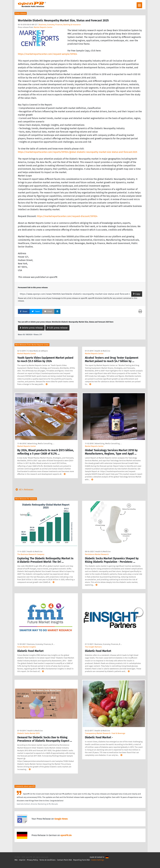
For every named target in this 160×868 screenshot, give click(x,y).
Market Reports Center (43, 27)
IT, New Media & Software (37, 351)
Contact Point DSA (64, 860)
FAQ (16, 860)
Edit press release (57, 328)
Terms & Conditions (47, 860)
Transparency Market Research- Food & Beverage (105, 733)
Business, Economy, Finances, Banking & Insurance (60, 25)
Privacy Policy (32, 860)
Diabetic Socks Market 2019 (28, 733)
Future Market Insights (27, 647)
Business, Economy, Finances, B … (41, 644)
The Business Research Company (31, 554)
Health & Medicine (102, 351)
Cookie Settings (98, 860)
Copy (137, 294)
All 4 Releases (24, 490)
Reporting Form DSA (81, 860)
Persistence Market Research (97, 554)
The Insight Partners (93, 647)
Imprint (22, 860)
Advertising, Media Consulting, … (41, 444)
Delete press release (31, 328)
